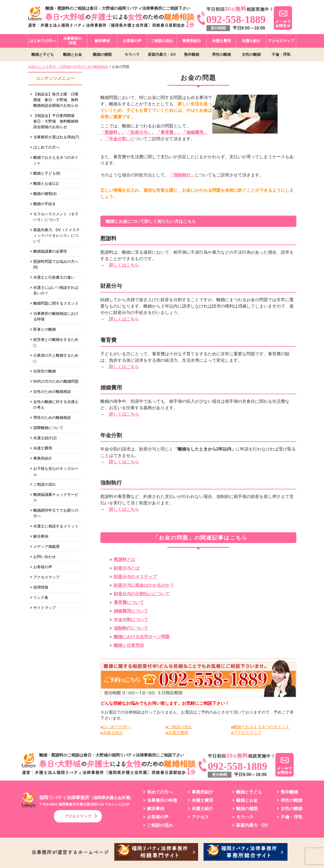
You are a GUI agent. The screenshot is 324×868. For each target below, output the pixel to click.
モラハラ (132, 54)
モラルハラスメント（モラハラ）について (56, 217)
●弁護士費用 (177, 733)
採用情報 (41, 587)
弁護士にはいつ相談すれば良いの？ (56, 290)
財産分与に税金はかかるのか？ (144, 585)
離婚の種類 (102, 54)
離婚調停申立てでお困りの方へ (56, 513)
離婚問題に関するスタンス (56, 303)
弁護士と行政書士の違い (54, 277)
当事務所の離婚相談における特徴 (56, 316)
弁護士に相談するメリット (56, 526)
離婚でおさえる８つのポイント (56, 160)
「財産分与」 (139, 132)
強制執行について (131, 628)
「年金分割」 (118, 139)
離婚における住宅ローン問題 (142, 637)
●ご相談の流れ (179, 727)
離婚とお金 (72, 54)
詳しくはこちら (124, 265)
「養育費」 (167, 132)
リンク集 (41, 597)
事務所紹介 (192, 41)
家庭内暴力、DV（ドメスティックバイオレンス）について (57, 235)
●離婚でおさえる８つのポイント (260, 727)
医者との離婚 (45, 329)
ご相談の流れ (162, 41)
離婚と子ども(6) (47, 173)
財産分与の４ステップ (135, 577)
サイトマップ (45, 608)
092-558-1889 (236, 19)
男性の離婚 (221, 54)
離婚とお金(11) (46, 183)
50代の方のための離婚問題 (56, 381)
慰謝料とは (125, 559)
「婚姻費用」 (195, 132)
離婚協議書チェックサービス (56, 497)
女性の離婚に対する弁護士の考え (56, 405)
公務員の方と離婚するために (56, 358)
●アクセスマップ (246, 733)
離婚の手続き (45, 204)
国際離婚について (48, 428)
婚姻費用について (131, 611)
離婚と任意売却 (129, 645)
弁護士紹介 (251, 41)
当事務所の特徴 (72, 41)
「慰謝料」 (111, 132)
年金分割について (131, 620)
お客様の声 (132, 41)
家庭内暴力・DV (162, 54)
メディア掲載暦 (46, 546)
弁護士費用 (221, 41)
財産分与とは (127, 568)
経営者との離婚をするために (56, 342)
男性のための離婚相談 (52, 418)
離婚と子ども (43, 54)
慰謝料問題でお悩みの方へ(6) (56, 264)
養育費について (129, 602)
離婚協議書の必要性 (50, 251)
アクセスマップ (281, 41)
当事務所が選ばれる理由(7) (56, 137)
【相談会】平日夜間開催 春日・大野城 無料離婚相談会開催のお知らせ (56, 121)
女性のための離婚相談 (52, 391)
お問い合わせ (45, 557)
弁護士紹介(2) (45, 438)
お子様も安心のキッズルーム (56, 471)
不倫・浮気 (281, 54)
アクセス (200, 817)
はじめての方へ (43, 41)
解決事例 (102, 41)
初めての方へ (160, 792)
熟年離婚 (192, 54)
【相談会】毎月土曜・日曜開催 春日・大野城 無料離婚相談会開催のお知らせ (56, 100)
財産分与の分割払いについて (142, 594)
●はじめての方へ (116, 727)
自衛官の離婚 (45, 371)
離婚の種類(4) (45, 194)
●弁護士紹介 (112, 733)
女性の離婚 (251, 54)
